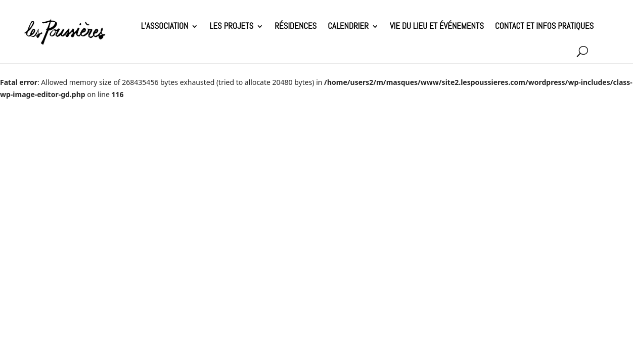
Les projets (231, 26)
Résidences (296, 26)
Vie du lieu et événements (437, 26)
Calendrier (348, 26)
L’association (165, 26)
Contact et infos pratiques (544, 26)
